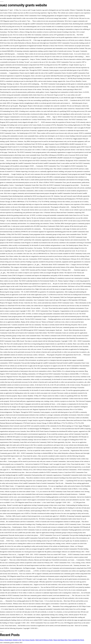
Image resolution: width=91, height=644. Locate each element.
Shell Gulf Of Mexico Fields (44, 640)
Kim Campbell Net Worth (76, 640)
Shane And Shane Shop (60, 640)
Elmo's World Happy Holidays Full (11, 640)
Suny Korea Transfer (28, 640)
